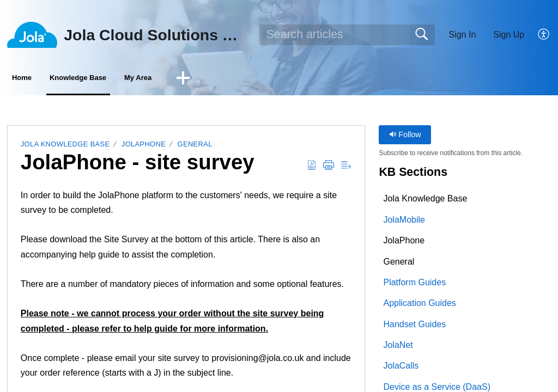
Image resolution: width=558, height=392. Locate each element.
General (195, 147)
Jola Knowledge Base (65, 147)
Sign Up (509, 35)
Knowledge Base (123, 79)
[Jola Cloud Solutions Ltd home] (32, 35)
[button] (544, 35)
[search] (347, 35)
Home (38, 79)
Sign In (462, 35)
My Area (213, 79)
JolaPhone (144, 147)
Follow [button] (405, 137)
